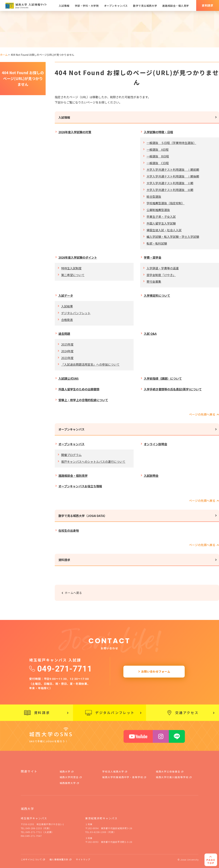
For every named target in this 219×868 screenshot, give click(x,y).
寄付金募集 (154, 281)
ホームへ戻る (73, 593)
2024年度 (67, 351)
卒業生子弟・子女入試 (161, 217)
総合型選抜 (154, 196)
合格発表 (67, 320)
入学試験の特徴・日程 (158, 132)
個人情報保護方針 (59, 859)
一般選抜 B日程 (158, 156)
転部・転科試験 (157, 243)
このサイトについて (31, 859)
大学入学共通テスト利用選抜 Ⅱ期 (170, 183)
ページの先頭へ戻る (202, 414)
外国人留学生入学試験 (161, 223)
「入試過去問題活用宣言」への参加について (90, 364)
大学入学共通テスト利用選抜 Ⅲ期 (170, 190)
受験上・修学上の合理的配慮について (83, 400)
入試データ (66, 295)
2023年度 (67, 358)
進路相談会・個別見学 (73, 476)
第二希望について (73, 275)
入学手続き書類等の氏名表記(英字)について (173, 389)
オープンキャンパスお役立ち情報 (80, 486)
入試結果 (67, 306)
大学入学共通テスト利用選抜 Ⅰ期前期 (173, 170)
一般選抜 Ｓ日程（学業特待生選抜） (171, 143)
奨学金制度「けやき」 (161, 275)
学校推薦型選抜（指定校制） (166, 203)
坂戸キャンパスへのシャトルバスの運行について (93, 462)
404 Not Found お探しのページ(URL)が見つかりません (23, 78)
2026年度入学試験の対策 (75, 132)
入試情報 (64, 117)
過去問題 (64, 334)
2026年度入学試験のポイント (78, 257)
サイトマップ (83, 859)
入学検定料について (157, 295)
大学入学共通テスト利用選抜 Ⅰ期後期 (173, 176)
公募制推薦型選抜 (158, 210)
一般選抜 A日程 (158, 149)
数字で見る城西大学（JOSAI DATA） (83, 516)
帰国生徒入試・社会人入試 (164, 230)
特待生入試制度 (71, 268)
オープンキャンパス (71, 429)
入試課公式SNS (69, 378)
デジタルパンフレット (76, 313)
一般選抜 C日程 (158, 163)
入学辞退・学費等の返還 (163, 268)
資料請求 (64, 560)
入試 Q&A (150, 334)
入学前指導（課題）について (163, 378)
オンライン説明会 (155, 444)
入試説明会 (151, 476)
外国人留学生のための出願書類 (79, 389)
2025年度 (67, 344)
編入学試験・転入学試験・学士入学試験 (173, 237)
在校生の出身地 (69, 530)
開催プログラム (71, 455)
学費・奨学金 (153, 257)
